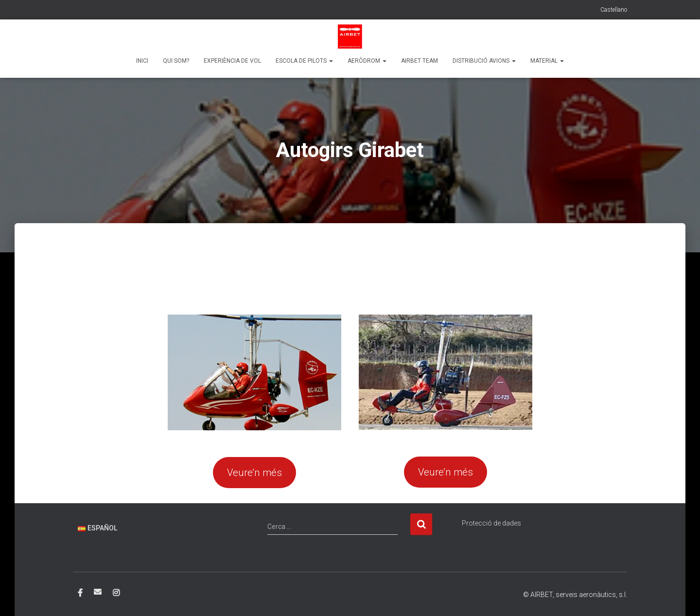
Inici (142, 61)
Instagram (116, 593)
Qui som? (176, 61)
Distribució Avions (484, 61)
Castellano (614, 10)
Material (547, 61)
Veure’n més (254, 473)
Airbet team (420, 61)
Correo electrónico (98, 592)
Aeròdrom (367, 61)
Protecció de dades (491, 523)
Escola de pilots (304, 61)
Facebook (80, 593)
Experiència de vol (232, 61)
